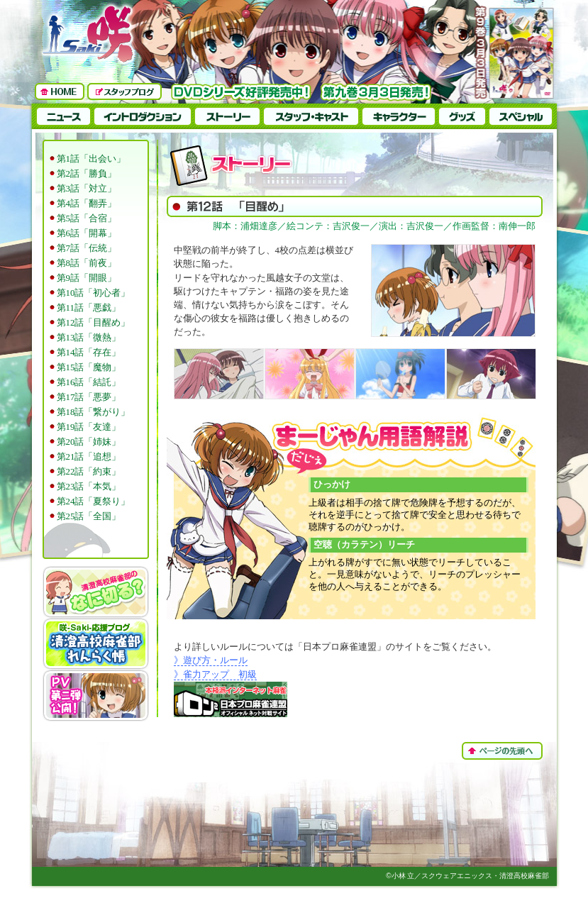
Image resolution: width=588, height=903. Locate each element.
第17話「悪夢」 (89, 397)
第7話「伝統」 (87, 248)
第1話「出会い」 (91, 159)
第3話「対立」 (87, 189)
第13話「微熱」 (89, 338)
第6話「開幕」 (87, 233)
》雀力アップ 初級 (215, 675)
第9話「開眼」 (87, 278)
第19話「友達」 (89, 427)
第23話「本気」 (89, 487)
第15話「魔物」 (89, 367)
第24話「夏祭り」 (94, 502)
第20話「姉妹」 (89, 442)
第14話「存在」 (89, 353)
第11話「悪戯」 (89, 308)
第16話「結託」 (89, 382)
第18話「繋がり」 (94, 412)
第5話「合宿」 (87, 218)
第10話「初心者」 (94, 293)
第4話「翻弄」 (87, 204)
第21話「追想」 (89, 457)
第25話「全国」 (89, 516)
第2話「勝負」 (87, 174)
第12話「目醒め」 (94, 323)
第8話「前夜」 (87, 263)
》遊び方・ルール (211, 660)
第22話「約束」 (89, 472)
